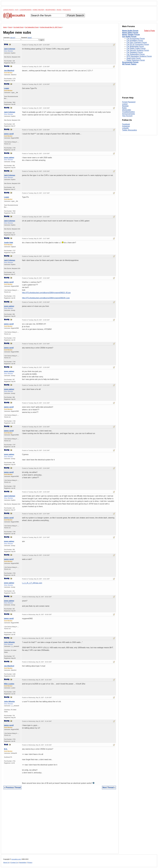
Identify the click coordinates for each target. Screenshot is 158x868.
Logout (125, 104)
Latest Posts (8, 10)
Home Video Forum (130, 33)
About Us (6, 862)
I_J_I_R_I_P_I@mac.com (32, 583)
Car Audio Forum (129, 37)
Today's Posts (149, 31)
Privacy (30, 862)
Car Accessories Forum (136, 39)
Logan (7, 88)
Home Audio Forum (130, 31)
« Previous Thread (12, 787)
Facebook (126, 124)
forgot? (30, 38)
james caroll (9, 134)
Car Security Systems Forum (138, 50)
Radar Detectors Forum (136, 60)
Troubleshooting (128, 112)
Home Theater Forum (131, 35)
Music (59, 10)
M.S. (6, 749)
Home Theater (38, 10)
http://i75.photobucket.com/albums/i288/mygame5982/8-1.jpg (46, 298)
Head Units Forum (134, 58)
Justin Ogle (9, 242)
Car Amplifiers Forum (135, 40)
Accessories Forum (130, 62)
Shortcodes (127, 110)
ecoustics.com (16, 859)
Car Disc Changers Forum (137, 42)
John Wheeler (9, 642)
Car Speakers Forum (135, 52)
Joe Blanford (9, 70)
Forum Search (76, 15)
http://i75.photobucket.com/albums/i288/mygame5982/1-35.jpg (46, 293)
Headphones (50, 10)
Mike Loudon (9, 684)
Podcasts (67, 10)
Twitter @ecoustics (130, 130)
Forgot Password (129, 102)
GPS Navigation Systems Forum (139, 56)
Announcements (128, 114)
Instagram (126, 126)
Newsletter (23, 862)
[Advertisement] (60, 823)
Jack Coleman (10, 49)
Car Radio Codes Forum (136, 48)
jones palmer (9, 157)
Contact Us (14, 862)
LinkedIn (125, 128)
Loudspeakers (26, 10)
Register (125, 106)
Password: (30, 39)
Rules (124, 108)
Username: (12, 39)
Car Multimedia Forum (135, 46)
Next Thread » (109, 787)
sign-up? (13, 38)
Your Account (127, 116)
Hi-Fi (17, 10)
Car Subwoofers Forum (136, 54)
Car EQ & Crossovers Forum (138, 44)
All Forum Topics (129, 64)
